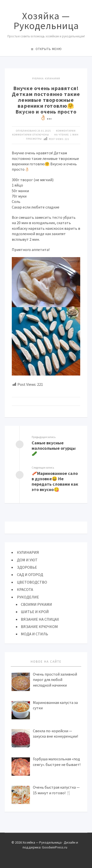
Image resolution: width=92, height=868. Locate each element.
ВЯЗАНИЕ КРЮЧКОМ (39, 627)
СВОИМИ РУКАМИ (36, 604)
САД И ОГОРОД (30, 575)
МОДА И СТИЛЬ (34, 634)
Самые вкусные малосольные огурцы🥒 (54, 448)
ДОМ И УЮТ (27, 560)
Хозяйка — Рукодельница (46, 21)
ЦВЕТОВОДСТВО (32, 582)
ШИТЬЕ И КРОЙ (35, 612)
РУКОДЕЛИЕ (28, 597)
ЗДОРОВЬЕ (27, 567)
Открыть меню (49, 49)
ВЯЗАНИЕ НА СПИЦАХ (40, 619)
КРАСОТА (25, 589)
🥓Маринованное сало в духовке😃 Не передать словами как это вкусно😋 (55, 481)
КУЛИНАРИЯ (53, 78)
